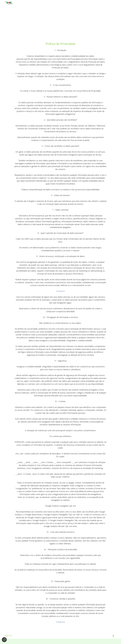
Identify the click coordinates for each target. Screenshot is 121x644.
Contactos (110, 3)
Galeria (79, 3)
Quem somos (57, 3)
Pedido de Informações (94, 3)
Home (46, 3)
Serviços (69, 3)
